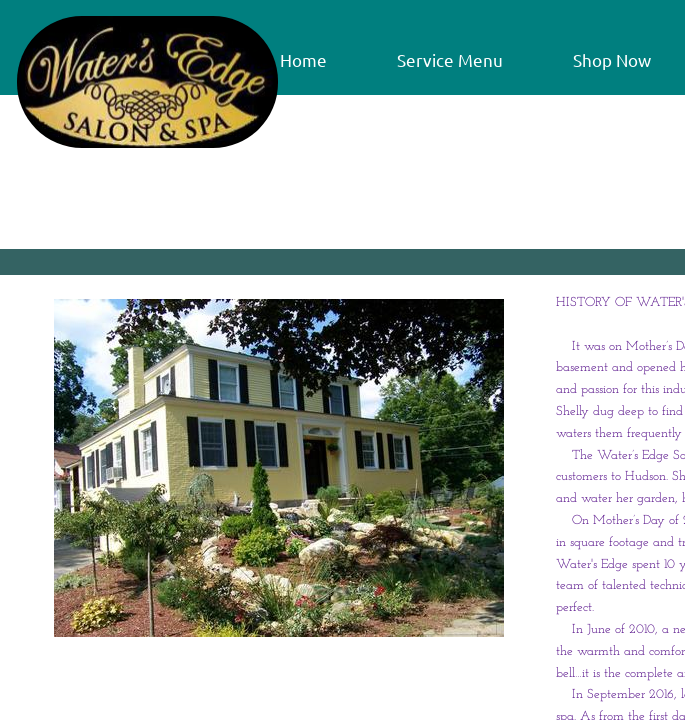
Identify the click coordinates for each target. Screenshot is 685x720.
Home (303, 59)
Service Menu (450, 59)
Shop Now (612, 59)
